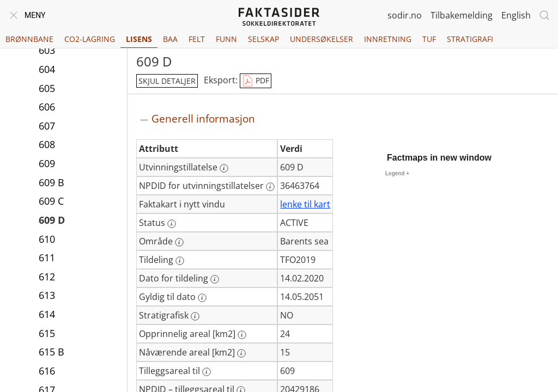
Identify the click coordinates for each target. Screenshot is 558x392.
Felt (197, 39)
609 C (51, 201)
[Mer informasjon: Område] (179, 242)
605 (47, 88)
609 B (51, 182)
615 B (51, 352)
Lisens (139, 39)
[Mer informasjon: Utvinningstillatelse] (224, 168)
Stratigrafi (470, 39)
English (516, 15)
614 (47, 314)
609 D (52, 220)
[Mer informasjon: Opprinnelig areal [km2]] (242, 335)
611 (47, 258)
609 (47, 163)
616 (47, 371)
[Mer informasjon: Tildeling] (180, 261)
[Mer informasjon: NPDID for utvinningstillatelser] (270, 187)
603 (47, 50)
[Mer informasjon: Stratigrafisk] (195, 316)
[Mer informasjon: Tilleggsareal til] (207, 372)
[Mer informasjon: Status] (172, 224)
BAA (170, 39)
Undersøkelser (322, 39)
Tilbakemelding (462, 15)
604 (47, 69)
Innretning (388, 39)
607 (47, 126)
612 (47, 277)
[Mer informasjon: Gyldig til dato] (202, 298)
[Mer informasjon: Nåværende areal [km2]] (241, 353)
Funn (226, 39)
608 (47, 144)
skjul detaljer (167, 81)
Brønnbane (29, 39)
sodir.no (405, 15)
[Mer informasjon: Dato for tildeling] (215, 279)
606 (47, 107)
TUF (429, 39)
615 (47, 333)
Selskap (263, 39)
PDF (256, 81)
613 (47, 295)
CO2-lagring (90, 39)
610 (47, 239)
